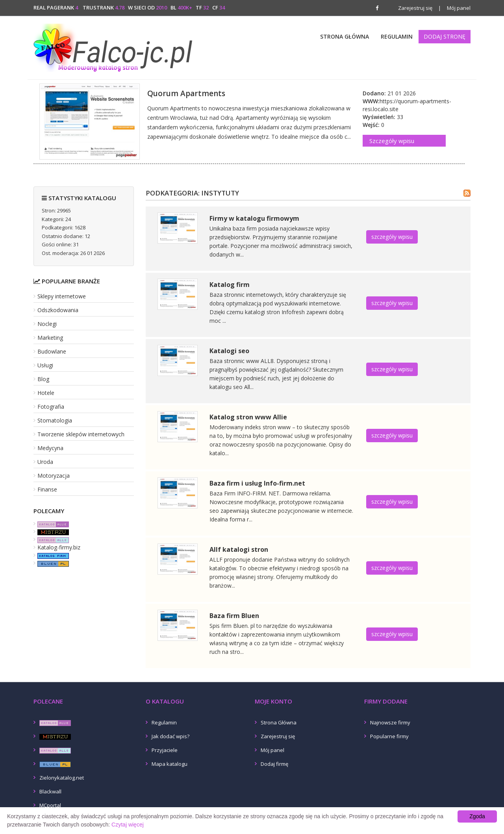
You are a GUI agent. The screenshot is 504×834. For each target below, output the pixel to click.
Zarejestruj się (415, 8)
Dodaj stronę (445, 36)
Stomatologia (55, 420)
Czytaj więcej (128, 825)
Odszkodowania (58, 310)
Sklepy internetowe (62, 296)
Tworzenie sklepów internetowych (81, 434)
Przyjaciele (165, 750)
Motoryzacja (54, 476)
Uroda (45, 462)
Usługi (45, 365)
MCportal (50, 805)
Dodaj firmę (274, 764)
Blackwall (50, 791)
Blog (43, 379)
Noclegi (47, 324)
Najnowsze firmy (390, 722)
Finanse (47, 489)
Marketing (50, 338)
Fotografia (51, 407)
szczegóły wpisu (392, 237)
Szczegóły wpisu (392, 141)
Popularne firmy (389, 736)
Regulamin (397, 36)
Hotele (46, 393)
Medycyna (50, 448)
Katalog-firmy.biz (59, 547)
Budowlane (52, 351)
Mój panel (454, 8)
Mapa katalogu (170, 764)
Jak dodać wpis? (170, 736)
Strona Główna (345, 36)
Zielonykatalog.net (62, 778)
